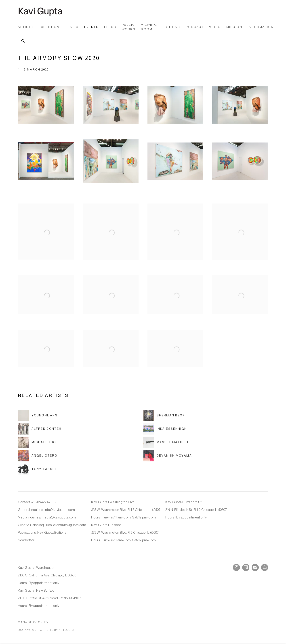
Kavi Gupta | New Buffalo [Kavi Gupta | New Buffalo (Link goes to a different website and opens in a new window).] (36, 590)
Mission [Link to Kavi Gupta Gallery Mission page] (234, 27)
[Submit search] (23, 40)
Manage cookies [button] (33, 622)
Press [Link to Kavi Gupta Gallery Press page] (110, 27)
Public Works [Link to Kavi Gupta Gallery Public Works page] (129, 27)
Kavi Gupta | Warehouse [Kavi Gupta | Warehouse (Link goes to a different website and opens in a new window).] (36, 568)
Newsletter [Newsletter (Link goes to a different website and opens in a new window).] (26, 540)
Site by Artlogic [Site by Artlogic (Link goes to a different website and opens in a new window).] (60, 630)
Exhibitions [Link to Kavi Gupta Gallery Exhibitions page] (50, 27)
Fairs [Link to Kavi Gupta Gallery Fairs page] (73, 27)
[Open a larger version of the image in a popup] (46, 108)
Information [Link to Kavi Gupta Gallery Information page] (261, 27)
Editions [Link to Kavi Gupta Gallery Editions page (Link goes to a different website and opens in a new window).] (171, 27)
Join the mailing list (255, 567)
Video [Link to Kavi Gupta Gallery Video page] (215, 27)
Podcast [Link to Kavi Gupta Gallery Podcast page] (195, 27)
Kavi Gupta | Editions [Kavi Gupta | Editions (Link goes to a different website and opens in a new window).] (106, 525)
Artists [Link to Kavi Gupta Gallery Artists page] (25, 27)
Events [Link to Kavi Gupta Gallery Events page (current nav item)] (91, 27)
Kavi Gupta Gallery (40, 12)
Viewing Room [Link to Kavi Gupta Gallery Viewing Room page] (149, 27)
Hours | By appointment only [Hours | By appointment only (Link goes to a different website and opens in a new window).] (186, 517)
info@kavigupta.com (60, 510)
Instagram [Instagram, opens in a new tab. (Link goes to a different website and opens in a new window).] (236, 567)
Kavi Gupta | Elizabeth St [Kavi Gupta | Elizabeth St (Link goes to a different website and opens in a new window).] (183, 502)
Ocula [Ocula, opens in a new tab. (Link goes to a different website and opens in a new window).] (265, 567)
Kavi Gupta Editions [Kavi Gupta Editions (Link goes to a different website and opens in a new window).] (52, 532)
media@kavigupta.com (59, 517)
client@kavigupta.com (70, 525)
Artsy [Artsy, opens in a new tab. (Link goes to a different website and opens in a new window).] (246, 567)
